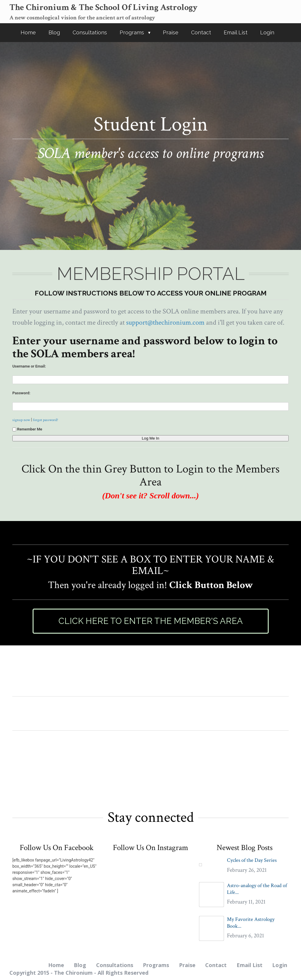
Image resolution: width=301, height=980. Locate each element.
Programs (132, 32)
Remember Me (27, 429)
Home (28, 32)
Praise (171, 32)
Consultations (90, 32)
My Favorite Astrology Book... (251, 923)
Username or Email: (29, 366)
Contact (201, 32)
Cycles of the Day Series (252, 860)
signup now (21, 420)
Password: (21, 393)
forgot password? (46, 420)
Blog (54, 32)
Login (267, 32)
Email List (236, 32)
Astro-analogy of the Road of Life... (257, 889)
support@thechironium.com (165, 322)
